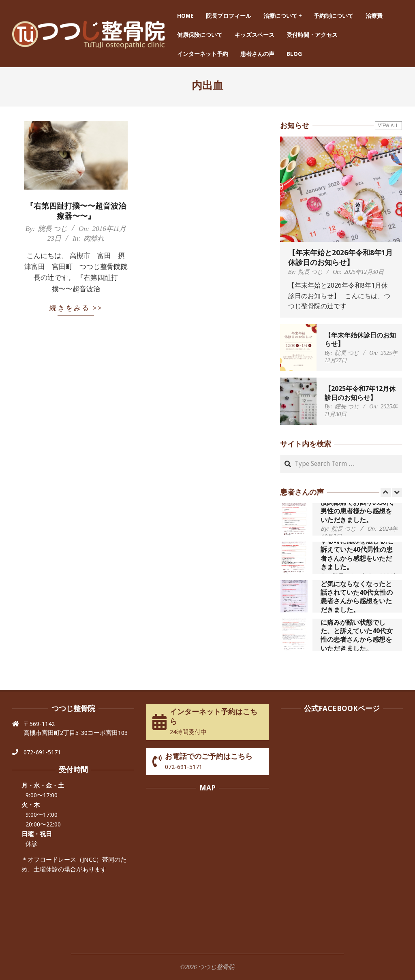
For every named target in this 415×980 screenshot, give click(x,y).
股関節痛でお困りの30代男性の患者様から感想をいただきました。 (357, 511)
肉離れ (94, 238)
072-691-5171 (42, 752)
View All (388, 126)
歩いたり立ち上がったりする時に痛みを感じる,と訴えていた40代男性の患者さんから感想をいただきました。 (357, 550)
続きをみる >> (76, 308)
